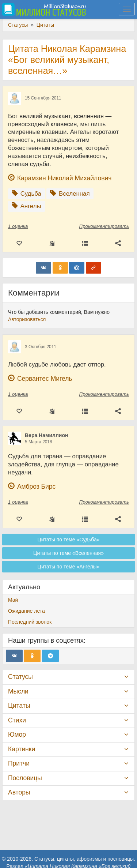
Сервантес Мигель (45, 379)
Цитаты (19, 706)
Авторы (19, 792)
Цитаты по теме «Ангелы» (69, 567)
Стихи (17, 720)
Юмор (17, 734)
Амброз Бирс (36, 486)
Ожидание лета (26, 611)
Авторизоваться (27, 319)
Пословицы (25, 778)
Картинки (22, 749)
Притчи (19, 763)
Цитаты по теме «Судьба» (68, 540)
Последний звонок (30, 622)
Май (13, 600)
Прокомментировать (104, 226)
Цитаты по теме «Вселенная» (68, 553)
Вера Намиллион (46, 435)
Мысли (18, 691)
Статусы (20, 677)
